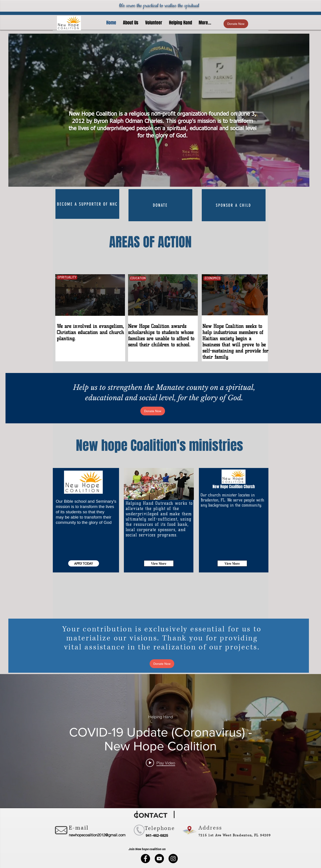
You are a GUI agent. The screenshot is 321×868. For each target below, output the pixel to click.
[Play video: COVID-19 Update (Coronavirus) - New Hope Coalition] (160, 763)
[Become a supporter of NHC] (87, 204)
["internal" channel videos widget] (160, 741)
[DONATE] (160, 205)
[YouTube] (159, 859)
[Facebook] (145, 859)
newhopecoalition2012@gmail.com (97, 835)
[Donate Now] (236, 24)
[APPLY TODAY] (84, 563)
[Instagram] (173, 859)
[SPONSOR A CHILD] (234, 205)
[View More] (159, 563)
